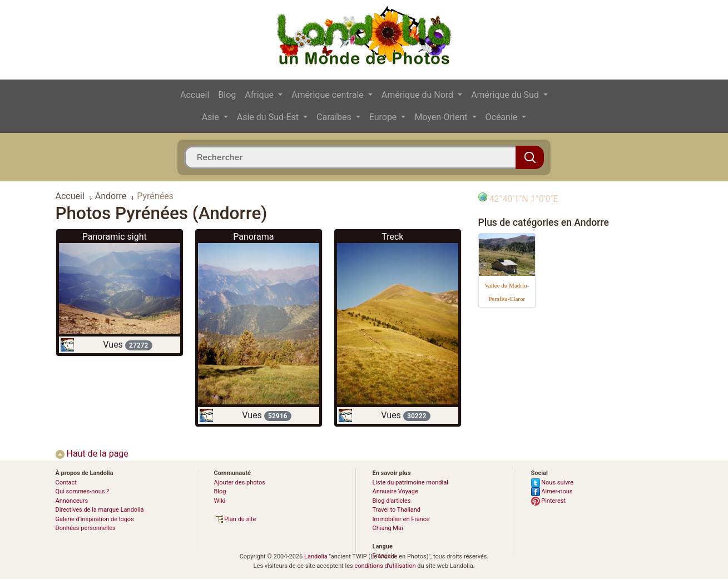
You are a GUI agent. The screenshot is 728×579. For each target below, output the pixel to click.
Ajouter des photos (240, 482)
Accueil (195, 95)
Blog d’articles (392, 501)
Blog (227, 95)
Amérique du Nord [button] (419, 95)
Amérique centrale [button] (329, 95)
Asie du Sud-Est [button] (269, 117)
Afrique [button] (260, 95)
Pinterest (549, 501)
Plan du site (235, 519)
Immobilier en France (401, 519)
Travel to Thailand (397, 510)
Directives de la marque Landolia (100, 510)
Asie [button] (212, 117)
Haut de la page (92, 454)
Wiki (220, 501)
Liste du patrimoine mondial (410, 482)
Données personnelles (86, 528)
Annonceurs (72, 501)
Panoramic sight (115, 237)
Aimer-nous (552, 491)
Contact (66, 482)
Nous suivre (553, 482)
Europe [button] (384, 117)
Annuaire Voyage (395, 491)
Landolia (316, 556)
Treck (392, 237)
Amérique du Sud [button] (506, 95)
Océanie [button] (503, 117)
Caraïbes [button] (335, 117)
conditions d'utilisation (385, 566)
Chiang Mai (388, 528)
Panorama (253, 237)
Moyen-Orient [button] (442, 117)
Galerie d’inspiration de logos (95, 519)
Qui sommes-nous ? (83, 491)
